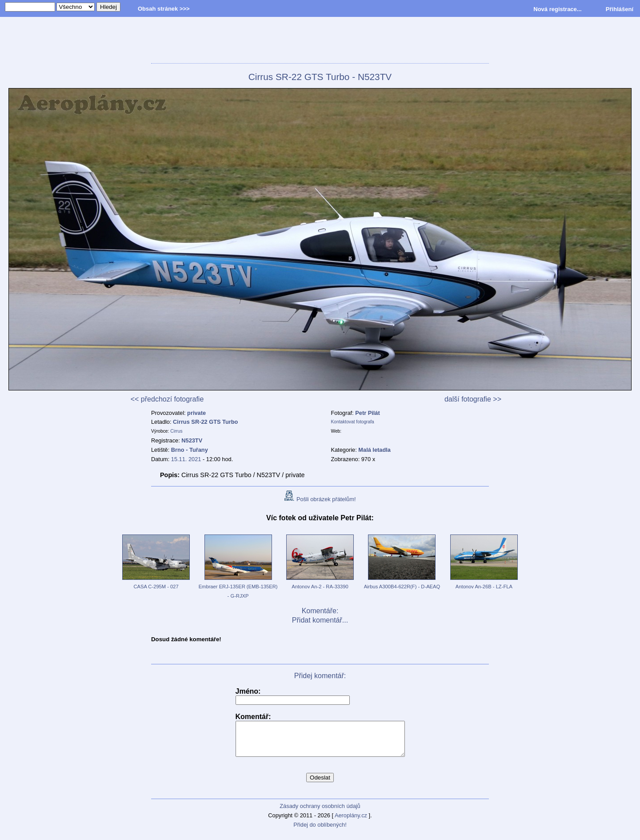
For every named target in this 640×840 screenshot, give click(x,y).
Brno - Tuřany (190, 450)
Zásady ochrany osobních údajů (320, 813)
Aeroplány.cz (351, 822)
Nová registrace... (557, 9)
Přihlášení (620, 9)
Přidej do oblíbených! (320, 831)
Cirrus (176, 431)
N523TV (192, 440)
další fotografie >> (473, 399)
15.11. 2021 (186, 459)
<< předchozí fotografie (167, 399)
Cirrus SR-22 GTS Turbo (205, 422)
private (196, 413)
